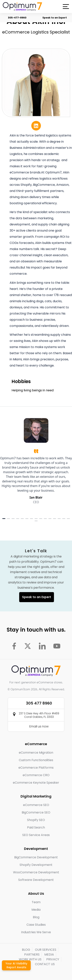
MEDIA (49, 954)
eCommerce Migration (36, 753)
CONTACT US (45, 964)
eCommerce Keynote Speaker (36, 783)
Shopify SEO (36, 820)
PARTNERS (32, 954)
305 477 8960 (39, 703)
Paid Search (36, 827)
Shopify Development (36, 865)
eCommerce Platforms (36, 768)
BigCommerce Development (36, 857)
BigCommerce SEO (36, 812)
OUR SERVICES (46, 950)
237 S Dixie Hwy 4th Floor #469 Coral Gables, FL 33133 (39, 715)
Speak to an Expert (54, 18)
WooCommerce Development (36, 872)
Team (36, 902)
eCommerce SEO (36, 805)
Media (36, 910)
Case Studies (36, 925)
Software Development (36, 880)
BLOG (26, 950)
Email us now (39, 726)
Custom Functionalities (36, 760)
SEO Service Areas (36, 835)
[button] (66, 7)
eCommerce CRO (36, 775)
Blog (36, 917)
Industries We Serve (36, 932)
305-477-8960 (17, 18)
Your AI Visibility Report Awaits (16, 965)
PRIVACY (53, 959)
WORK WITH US (30, 959)
